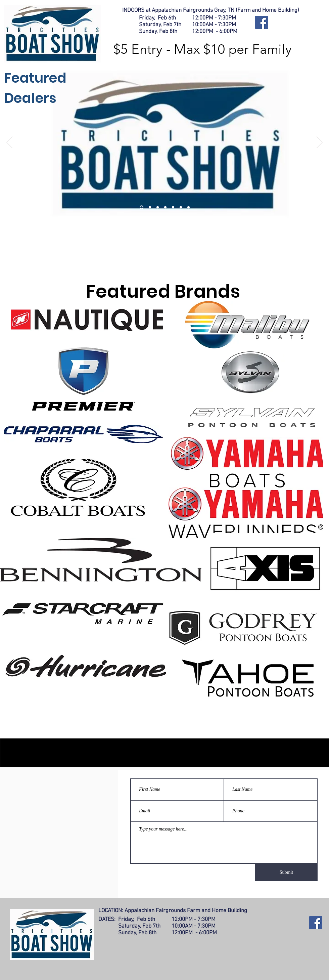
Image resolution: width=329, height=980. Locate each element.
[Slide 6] (181, 207)
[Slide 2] (150, 207)
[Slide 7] (189, 207)
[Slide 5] (173, 207)
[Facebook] (262, 22)
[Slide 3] (158, 207)
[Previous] (9, 143)
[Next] (320, 143)
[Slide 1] (142, 207)
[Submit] (286, 872)
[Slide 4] (165, 207)
